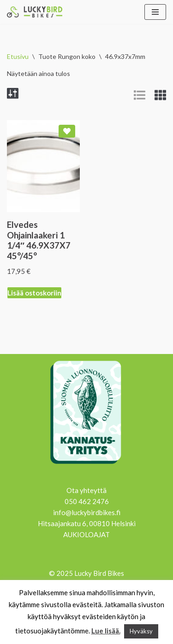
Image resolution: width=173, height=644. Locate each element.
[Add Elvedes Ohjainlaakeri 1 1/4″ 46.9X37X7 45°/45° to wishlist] (67, 131)
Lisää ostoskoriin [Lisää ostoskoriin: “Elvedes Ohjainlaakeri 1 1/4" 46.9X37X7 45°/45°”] (34, 293)
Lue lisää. (106, 631)
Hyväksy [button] (141, 631)
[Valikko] (155, 12)
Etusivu (18, 56)
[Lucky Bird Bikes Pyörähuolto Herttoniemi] (35, 12)
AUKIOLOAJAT (86, 534)
